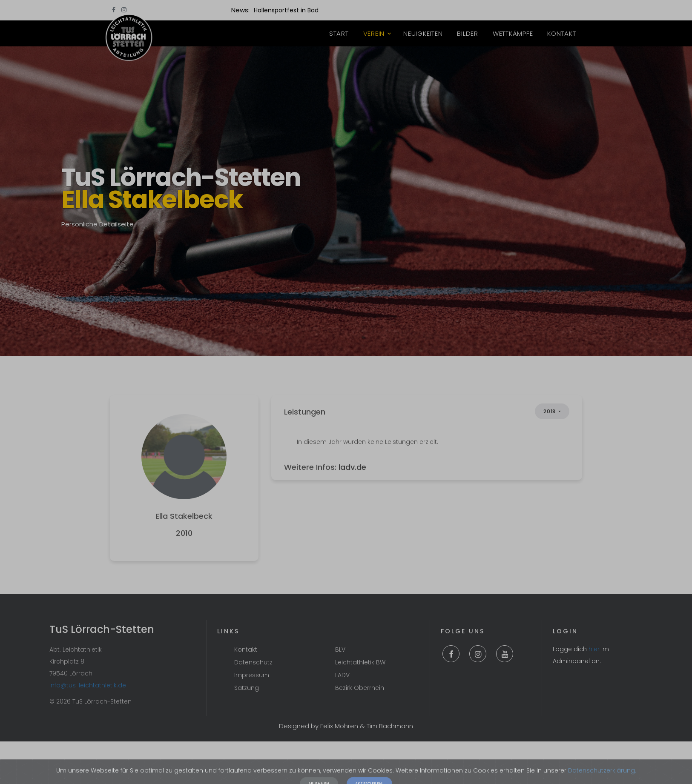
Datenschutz (253, 662)
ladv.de (352, 487)
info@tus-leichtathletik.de (88, 685)
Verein (374, 33)
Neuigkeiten (423, 33)
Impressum (252, 675)
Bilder (468, 33)
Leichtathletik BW (360, 662)
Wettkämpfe (513, 33)
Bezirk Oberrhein (360, 688)
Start (339, 33)
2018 (550, 431)
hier (594, 649)
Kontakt (561, 33)
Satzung (247, 688)
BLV (340, 650)
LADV (342, 675)
